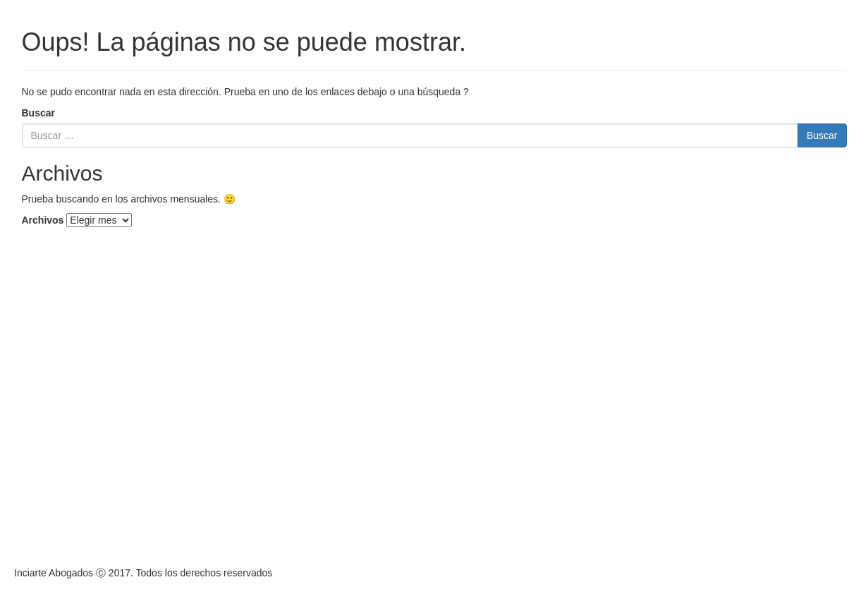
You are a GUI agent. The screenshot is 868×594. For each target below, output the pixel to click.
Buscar (38, 113)
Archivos (43, 220)
